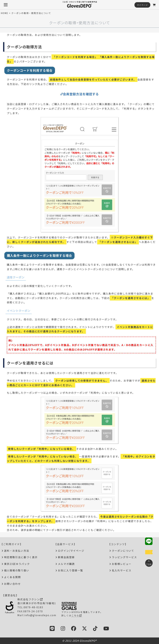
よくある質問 (12, 577)
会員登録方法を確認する (81, 94)
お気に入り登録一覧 (70, 570)
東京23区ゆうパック (17, 564)
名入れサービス (122, 570)
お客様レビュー (122, 564)
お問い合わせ (12, 584)
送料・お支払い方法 (17, 551)
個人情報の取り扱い (17, 570)
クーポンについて (123, 551)
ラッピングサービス (124, 557)
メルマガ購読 (66, 564)
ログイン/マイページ (71, 551)
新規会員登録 (66, 557)
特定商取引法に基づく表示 (21, 557)
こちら (77, 615)
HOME (5, 13)
